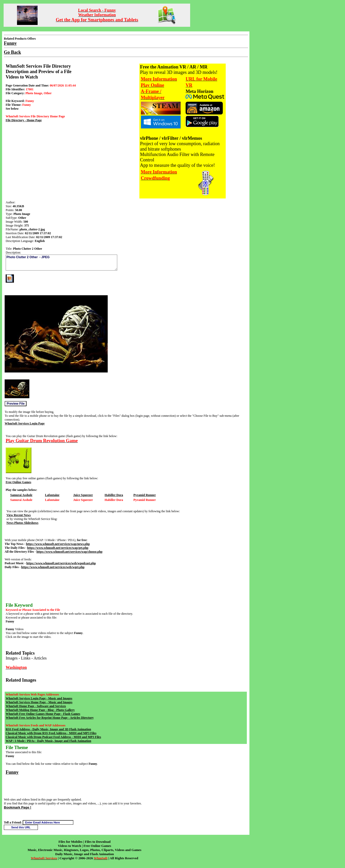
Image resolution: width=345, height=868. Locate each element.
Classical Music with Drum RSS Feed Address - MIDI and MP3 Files (51, 733)
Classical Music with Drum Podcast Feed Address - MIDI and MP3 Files (53, 737)
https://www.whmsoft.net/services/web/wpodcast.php (61, 563)
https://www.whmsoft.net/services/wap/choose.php (69, 552)
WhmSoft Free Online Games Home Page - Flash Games (43, 714)
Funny (12, 772)
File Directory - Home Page (24, 120)
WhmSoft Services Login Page (25, 423)
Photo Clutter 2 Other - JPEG (61, 263)
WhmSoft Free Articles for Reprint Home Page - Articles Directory (50, 718)
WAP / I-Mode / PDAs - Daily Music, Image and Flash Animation (48, 741)
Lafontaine (52, 495)
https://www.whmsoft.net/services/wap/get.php (58, 548)
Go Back (12, 52)
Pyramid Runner (145, 495)
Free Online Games (18, 482)
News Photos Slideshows (22, 523)
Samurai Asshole (21, 495)
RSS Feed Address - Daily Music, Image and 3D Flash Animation (48, 729)
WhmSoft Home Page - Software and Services (36, 706)
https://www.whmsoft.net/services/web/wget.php (53, 567)
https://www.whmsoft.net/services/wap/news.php (58, 544)
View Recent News (19, 515)
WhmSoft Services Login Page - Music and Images (39, 698)
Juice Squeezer (83, 495)
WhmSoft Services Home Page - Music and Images (39, 702)
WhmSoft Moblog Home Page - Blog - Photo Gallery (40, 710)
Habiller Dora (114, 495)
